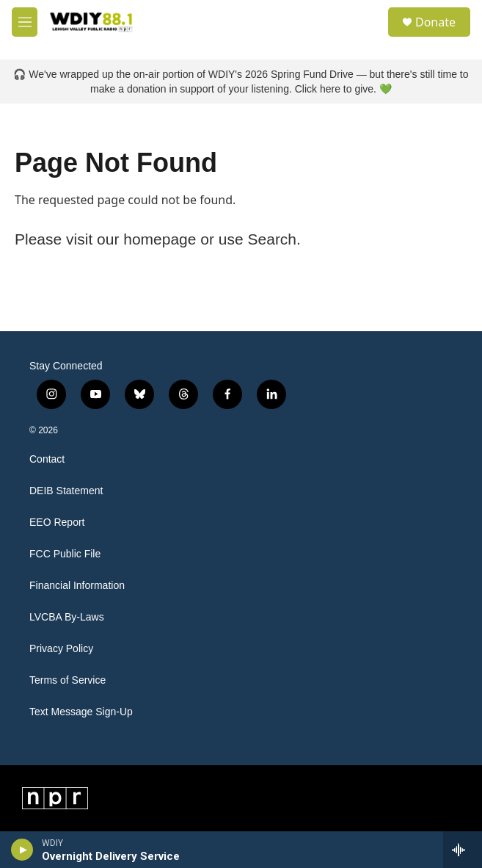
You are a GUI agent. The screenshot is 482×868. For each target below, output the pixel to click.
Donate (435, 22)
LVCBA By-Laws (67, 617)
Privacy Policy (61, 649)
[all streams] (463, 850)
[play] (22, 850)
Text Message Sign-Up (81, 712)
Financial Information (77, 586)
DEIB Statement (66, 491)
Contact (47, 459)
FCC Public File (65, 554)
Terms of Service (67, 680)
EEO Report (57, 522)
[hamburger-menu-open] (25, 22)
